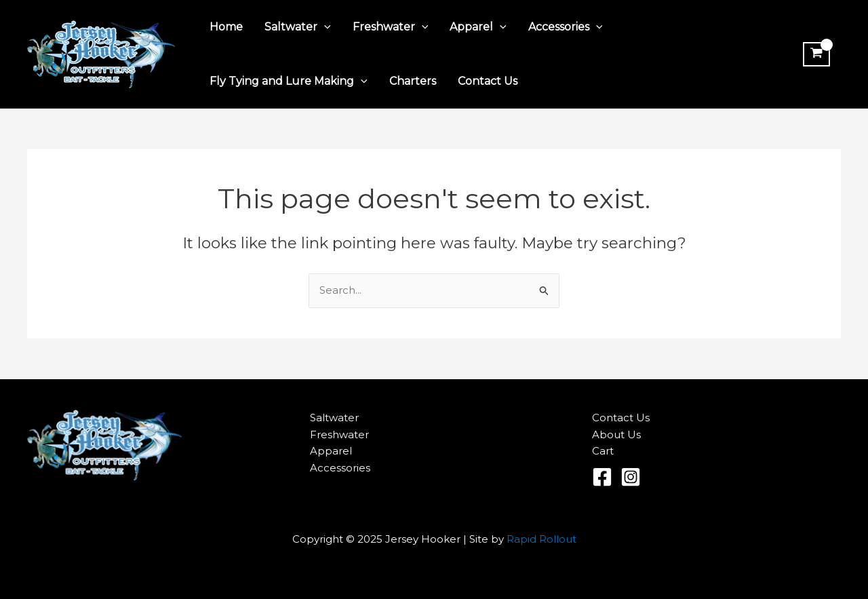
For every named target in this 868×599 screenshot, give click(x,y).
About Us (616, 434)
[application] (324, 27)
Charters (413, 81)
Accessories (566, 27)
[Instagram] (631, 477)
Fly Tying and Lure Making (289, 81)
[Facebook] (602, 477)
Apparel (478, 27)
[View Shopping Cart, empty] (816, 54)
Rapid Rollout (541, 539)
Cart (603, 451)
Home (226, 27)
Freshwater (391, 27)
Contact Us (488, 81)
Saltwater (298, 27)
